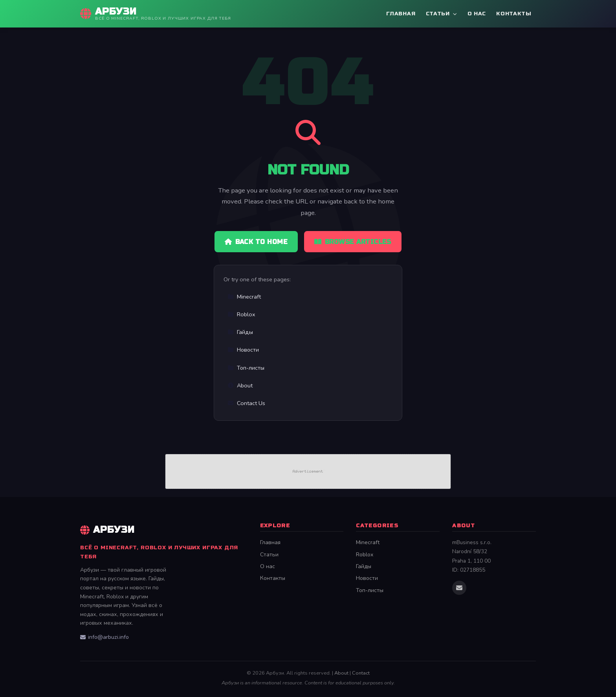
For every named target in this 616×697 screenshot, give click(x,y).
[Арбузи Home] (156, 14)
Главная (401, 14)
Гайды (240, 332)
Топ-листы (246, 368)
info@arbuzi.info (104, 637)
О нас (477, 14)
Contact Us (246, 403)
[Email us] (459, 588)
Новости (243, 350)
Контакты (514, 14)
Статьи (442, 14)
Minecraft (244, 297)
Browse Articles (353, 242)
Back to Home (256, 242)
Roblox (241, 314)
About (240, 385)
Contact (361, 673)
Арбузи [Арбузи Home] (107, 530)
